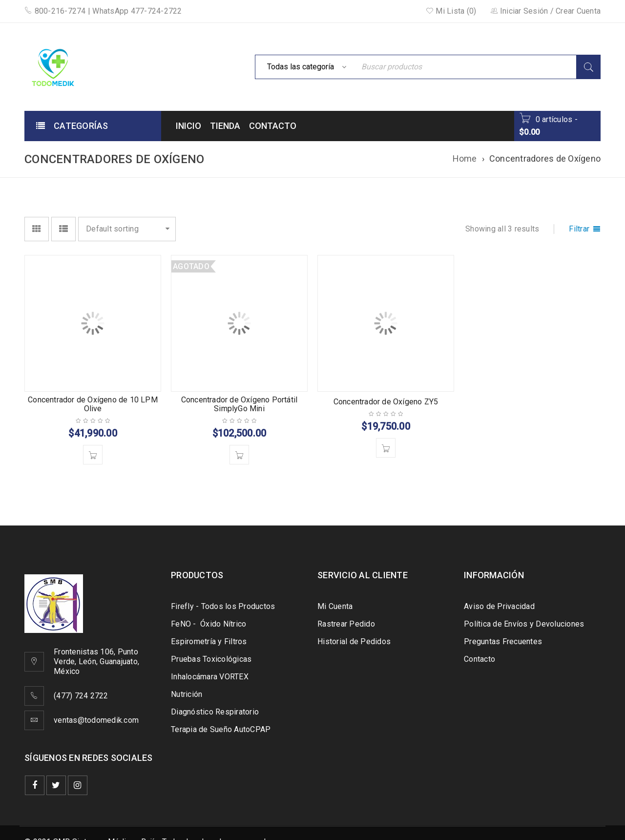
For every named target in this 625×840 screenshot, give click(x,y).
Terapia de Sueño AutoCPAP (221, 729)
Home (465, 158)
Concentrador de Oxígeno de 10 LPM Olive (93, 404)
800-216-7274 (55, 11)
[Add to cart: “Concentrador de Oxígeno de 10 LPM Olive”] (93, 455)
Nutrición (187, 694)
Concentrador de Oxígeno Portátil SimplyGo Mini (239, 404)
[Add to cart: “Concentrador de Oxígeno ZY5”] (386, 448)
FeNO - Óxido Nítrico (208, 624)
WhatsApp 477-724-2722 (137, 11)
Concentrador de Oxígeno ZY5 (386, 402)
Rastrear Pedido (346, 624)
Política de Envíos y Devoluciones (524, 624)
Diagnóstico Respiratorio (215, 712)
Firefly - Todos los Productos (223, 606)
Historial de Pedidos (354, 641)
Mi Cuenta (335, 606)
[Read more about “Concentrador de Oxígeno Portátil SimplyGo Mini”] (239, 455)
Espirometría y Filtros (209, 641)
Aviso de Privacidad (499, 606)
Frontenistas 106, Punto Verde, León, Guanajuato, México (96, 661)
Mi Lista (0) (451, 11)
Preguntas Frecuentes (503, 641)
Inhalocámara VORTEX (210, 677)
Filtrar (579, 229)
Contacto (479, 659)
